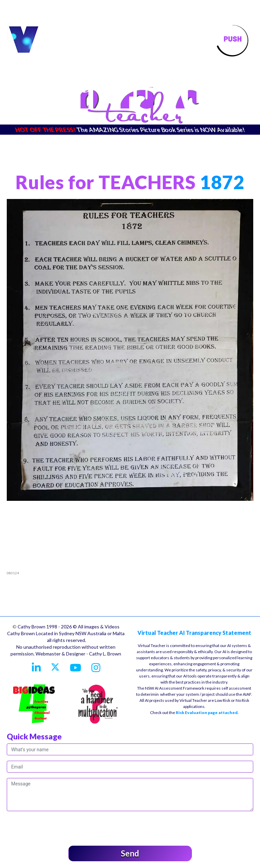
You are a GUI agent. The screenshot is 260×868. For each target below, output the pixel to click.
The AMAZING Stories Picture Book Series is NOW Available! (161, 130)
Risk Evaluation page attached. (207, 713)
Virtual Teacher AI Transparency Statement (194, 633)
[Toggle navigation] (233, 40)
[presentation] (58, 827)
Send (130, 853)
